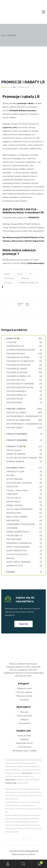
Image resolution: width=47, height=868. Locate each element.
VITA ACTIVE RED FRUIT (17, 554)
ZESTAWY (11, 572)
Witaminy (10, 558)
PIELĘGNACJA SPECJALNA (18, 365)
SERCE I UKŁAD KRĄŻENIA (18, 547)
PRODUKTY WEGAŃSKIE (17, 440)
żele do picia (27, 773)
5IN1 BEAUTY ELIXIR (15, 472)
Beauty (7, 274)
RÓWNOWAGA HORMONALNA (19, 543)
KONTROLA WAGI (14, 513)
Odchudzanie (12, 304)
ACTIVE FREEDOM (14, 479)
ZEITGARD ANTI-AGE (16, 380)
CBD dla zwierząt (14, 450)
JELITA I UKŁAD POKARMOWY (20, 509)
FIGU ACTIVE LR (14, 498)
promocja (25, 278)
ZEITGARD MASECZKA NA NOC (20, 388)
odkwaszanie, (10, 780)
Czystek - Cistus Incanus (17, 490)
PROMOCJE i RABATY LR (29, 283)
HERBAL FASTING (14, 505)
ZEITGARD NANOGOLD (16, 391)
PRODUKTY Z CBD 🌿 (16, 446)
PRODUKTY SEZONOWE (17, 434)
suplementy (21, 667)
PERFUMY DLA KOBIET (16, 413)
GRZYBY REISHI (13, 502)
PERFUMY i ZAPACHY (16, 409)
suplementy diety (10, 127)
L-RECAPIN (11, 342)
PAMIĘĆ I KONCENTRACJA (18, 532)
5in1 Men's (11, 475)
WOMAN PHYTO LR (15, 566)
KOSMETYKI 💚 (13, 339)
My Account (8, 864)
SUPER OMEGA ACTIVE (17, 551)
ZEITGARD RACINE (15, 399)
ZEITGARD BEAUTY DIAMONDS (20, 384)
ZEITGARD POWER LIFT (17, 395)
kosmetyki (36, 667)
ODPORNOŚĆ (12, 528)
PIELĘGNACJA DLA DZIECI (18, 357)
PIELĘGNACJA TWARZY (17, 369)
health (20, 274)
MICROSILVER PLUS (15, 346)
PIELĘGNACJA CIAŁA (16, 354)
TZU (14, 87)
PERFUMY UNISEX (14, 428)
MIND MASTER (13, 521)
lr (31, 274)
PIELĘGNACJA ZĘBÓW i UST (19, 376)
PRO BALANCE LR (14, 536)
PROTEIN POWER (14, 539)
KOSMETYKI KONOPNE (16, 454)
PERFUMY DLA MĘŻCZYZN (18, 420)
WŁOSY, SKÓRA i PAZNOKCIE (19, 562)
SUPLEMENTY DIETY (16, 468)
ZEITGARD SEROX (14, 403)
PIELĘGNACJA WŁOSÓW (17, 372)
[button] (23, 624)
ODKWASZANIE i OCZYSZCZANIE (21, 524)
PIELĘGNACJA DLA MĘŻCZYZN (20, 361)
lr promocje (9, 278)
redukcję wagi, (11, 783)
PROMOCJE (5, 87)
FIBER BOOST (12, 494)
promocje (8, 283)
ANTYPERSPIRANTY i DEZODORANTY (23, 416)
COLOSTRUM (12, 487)
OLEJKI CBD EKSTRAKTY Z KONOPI (22, 458)
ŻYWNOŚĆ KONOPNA (15, 462)
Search (23, 864)
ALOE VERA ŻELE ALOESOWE (19, 483)
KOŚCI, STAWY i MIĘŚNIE (17, 517)
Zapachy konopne (35, 304)
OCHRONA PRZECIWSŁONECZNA (21, 350)
